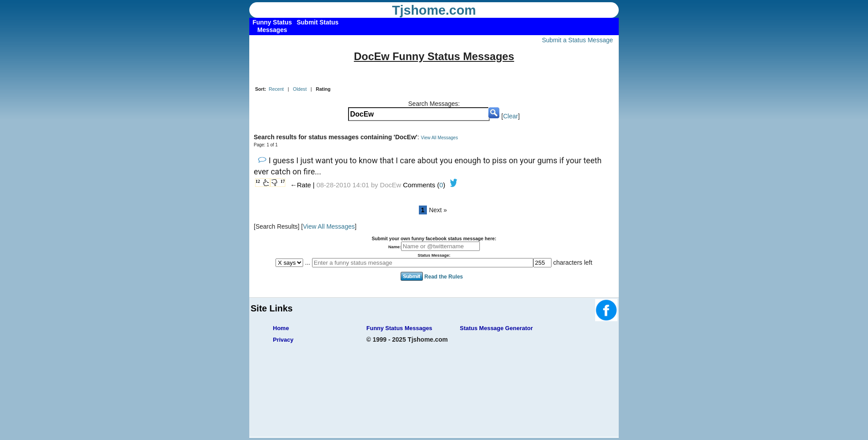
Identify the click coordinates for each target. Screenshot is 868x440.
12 (258, 181)
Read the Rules (444, 277)
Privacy (283, 340)
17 (283, 181)
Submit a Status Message (577, 40)
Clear (510, 116)
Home (281, 328)
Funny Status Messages (399, 328)
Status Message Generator (496, 328)
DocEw (391, 185)
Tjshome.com (434, 10)
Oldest (300, 89)
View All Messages (439, 138)
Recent (276, 89)
